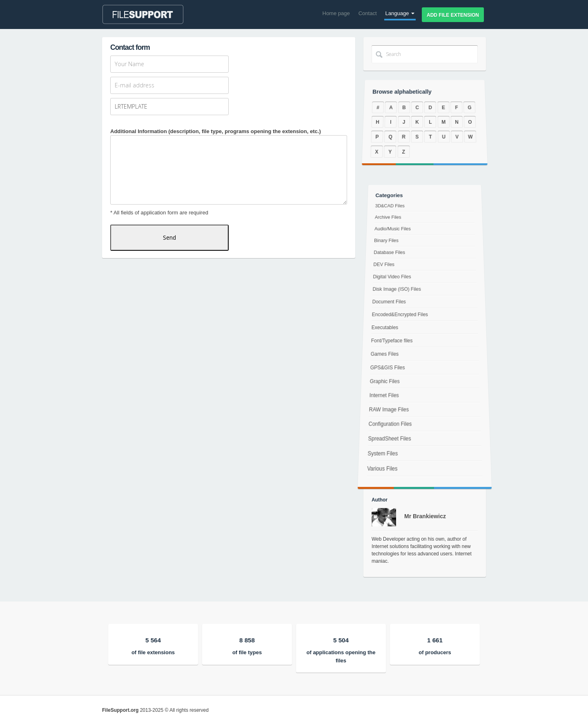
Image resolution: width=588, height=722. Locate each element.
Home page (336, 13)
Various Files (379, 478)
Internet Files (383, 397)
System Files (380, 461)
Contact (368, 13)
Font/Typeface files (391, 341)
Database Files (391, 256)
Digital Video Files (393, 278)
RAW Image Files (388, 412)
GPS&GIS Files (387, 368)
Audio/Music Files (394, 234)
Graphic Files (384, 383)
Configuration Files (388, 428)
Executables (385, 328)
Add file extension (453, 15)
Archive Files (390, 223)
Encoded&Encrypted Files (400, 315)
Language (400, 13)
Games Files (384, 354)
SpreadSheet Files (388, 444)
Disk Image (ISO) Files (397, 290)
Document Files (390, 302)
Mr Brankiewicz (425, 516)
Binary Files (388, 245)
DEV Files (385, 267)
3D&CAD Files (392, 213)
